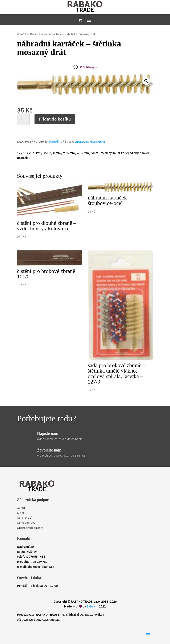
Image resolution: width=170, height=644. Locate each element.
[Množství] (23, 119)
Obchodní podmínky (30, 528)
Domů (21, 34)
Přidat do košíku (55, 119)
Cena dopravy (26, 523)
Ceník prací (24, 518)
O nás (21, 513)
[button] (146, 81)
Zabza (91, 606)
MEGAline (32, 34)
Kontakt (22, 508)
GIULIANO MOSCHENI (90, 142)
